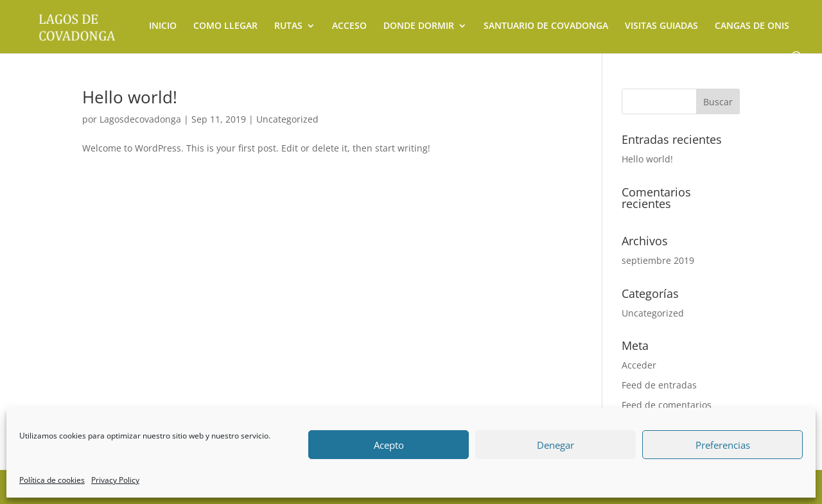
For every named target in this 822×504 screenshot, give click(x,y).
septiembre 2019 (658, 260)
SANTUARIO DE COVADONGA (546, 26)
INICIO (163, 26)
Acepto (389, 445)
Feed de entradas (659, 385)
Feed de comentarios (667, 405)
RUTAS (288, 26)
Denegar (555, 445)
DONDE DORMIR (419, 26)
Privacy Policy (115, 480)
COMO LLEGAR (225, 26)
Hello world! (130, 97)
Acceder (639, 365)
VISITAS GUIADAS (661, 26)
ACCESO (349, 26)
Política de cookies (52, 480)
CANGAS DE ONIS (752, 26)
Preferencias (723, 445)
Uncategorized (287, 119)
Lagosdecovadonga (140, 119)
